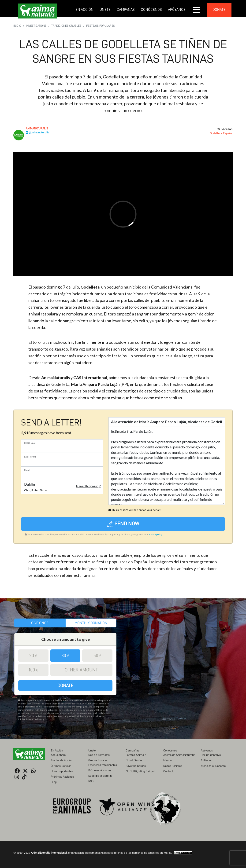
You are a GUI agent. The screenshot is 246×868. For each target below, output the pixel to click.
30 (65, 656)
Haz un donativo (211, 755)
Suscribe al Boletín (100, 776)
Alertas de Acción (61, 760)
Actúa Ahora (58, 755)
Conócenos (151, 10)
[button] (197, 10)
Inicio (17, 26)
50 (97, 656)
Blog (54, 782)
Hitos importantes (62, 771)
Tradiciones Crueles (66, 26)
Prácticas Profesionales (103, 765)
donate (219, 10)
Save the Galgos (136, 766)
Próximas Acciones (62, 777)
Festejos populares (101, 26)
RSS (91, 781)
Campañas (126, 10)
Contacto (169, 771)
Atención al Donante (213, 766)
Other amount (81, 670)
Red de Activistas (99, 755)
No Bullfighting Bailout (140, 771)
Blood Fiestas (134, 760)
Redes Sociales (173, 766)
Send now (123, 524)
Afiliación (207, 760)
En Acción (84, 10)
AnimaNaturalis (37, 128)
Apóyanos (177, 10)
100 (33, 670)
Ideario (167, 760)
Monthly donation (91, 623)
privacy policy (155, 534)
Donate (65, 685)
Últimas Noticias (61, 766)
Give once (40, 623)
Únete (105, 10)
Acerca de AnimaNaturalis (179, 755)
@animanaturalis (37, 132)
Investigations (36, 26)
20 (33, 656)
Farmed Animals (136, 755)
